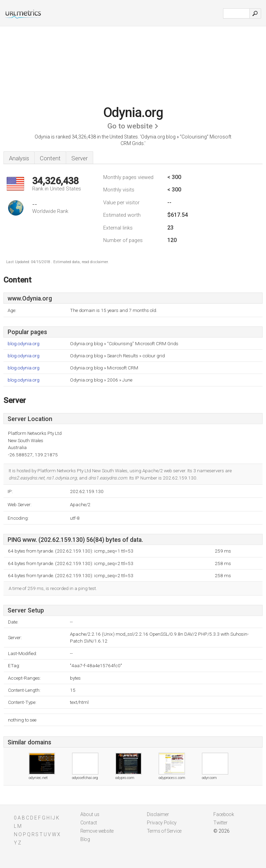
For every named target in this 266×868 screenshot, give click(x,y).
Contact (89, 823)
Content (50, 158)
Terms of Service (164, 831)
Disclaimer (158, 814)
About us (90, 814)
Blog (85, 839)
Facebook (224, 814)
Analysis (19, 158)
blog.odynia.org (24, 344)
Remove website (97, 831)
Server (79, 158)
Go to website (130, 126)
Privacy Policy (162, 823)
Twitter (220, 823)
